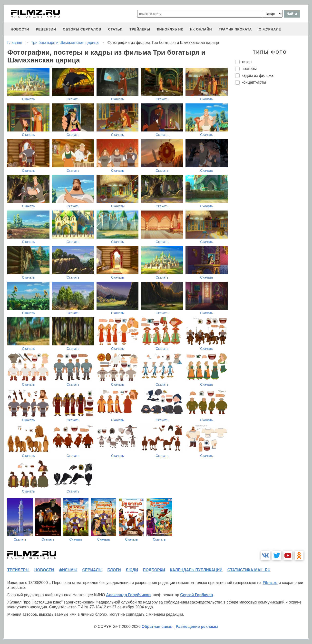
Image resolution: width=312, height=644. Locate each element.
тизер (247, 62)
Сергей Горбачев (196, 595)
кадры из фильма (258, 75)
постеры (249, 69)
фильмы (68, 570)
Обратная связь (157, 627)
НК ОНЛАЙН (201, 29)
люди (132, 570)
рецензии (46, 29)
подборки (154, 570)
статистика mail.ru (249, 570)
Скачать (28, 99)
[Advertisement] (272, 170)
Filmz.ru (270, 583)
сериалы (92, 570)
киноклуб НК (170, 29)
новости (20, 29)
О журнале (270, 29)
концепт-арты (254, 82)
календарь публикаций (196, 570)
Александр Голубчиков (128, 595)
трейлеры (140, 29)
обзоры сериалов (82, 29)
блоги (114, 570)
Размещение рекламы (197, 627)
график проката (235, 29)
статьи (115, 29)
